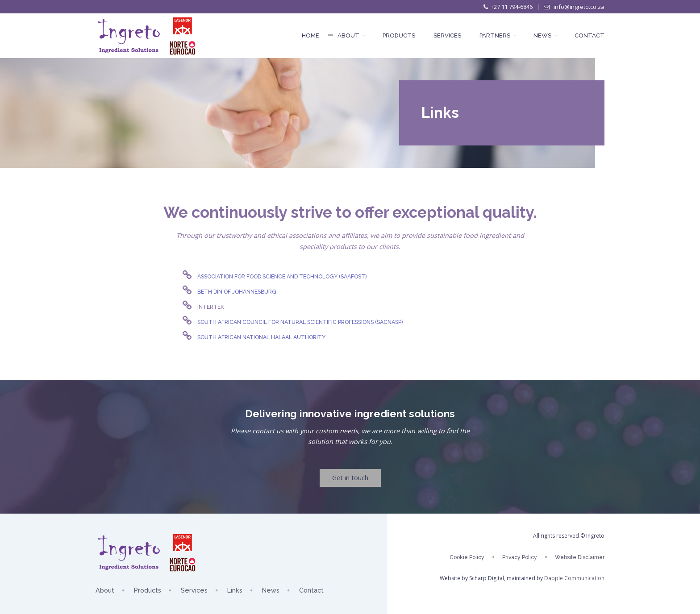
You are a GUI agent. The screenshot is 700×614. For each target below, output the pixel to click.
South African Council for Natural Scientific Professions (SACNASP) (300, 322)
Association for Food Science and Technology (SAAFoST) (282, 276)
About (351, 35)
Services (447, 35)
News (545, 35)
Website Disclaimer (580, 557)
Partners (497, 35)
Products (399, 35)
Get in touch (350, 478)
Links (235, 590)
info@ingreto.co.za (578, 7)
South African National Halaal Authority (261, 337)
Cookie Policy (467, 557)
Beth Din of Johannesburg (237, 292)
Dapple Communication (574, 578)
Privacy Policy (520, 557)
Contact (590, 35)
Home (310, 35)
